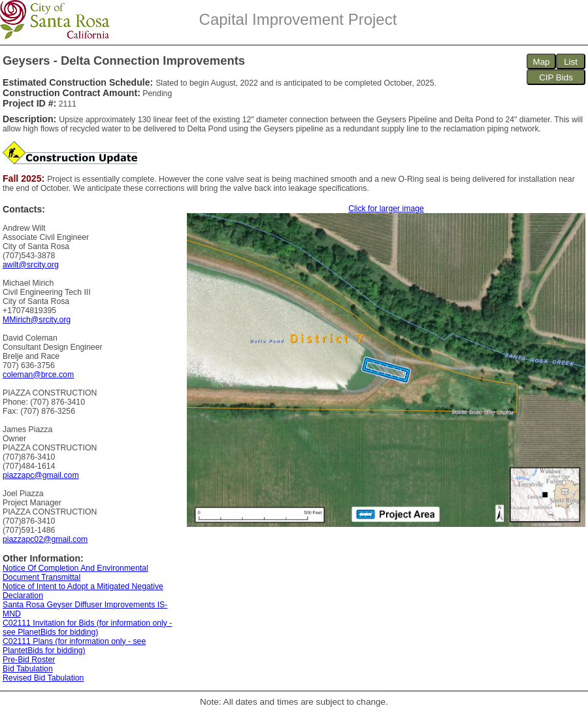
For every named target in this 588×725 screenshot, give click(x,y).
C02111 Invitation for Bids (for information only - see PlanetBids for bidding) (87, 628)
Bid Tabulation (28, 669)
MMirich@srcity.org (37, 320)
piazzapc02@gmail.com (45, 539)
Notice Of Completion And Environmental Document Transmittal (75, 573)
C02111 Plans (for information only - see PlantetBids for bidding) (74, 646)
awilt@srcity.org (31, 265)
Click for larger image (386, 209)
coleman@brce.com (38, 375)
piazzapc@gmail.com (41, 475)
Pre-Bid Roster (29, 660)
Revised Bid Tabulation (43, 678)
